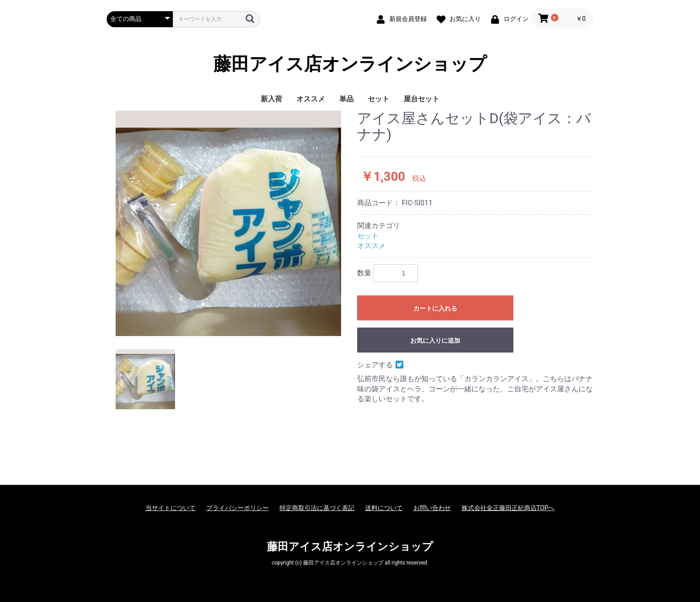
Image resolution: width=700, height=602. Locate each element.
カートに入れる (435, 308)
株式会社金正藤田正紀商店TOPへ (508, 508)
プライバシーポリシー (237, 508)
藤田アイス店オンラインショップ (350, 64)
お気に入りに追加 (435, 340)
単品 (346, 99)
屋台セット (421, 99)
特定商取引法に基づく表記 (317, 508)
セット (379, 99)
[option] (228, 223)
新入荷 (271, 99)
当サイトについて (171, 508)
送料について (384, 508)
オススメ (311, 99)
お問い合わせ (432, 508)
